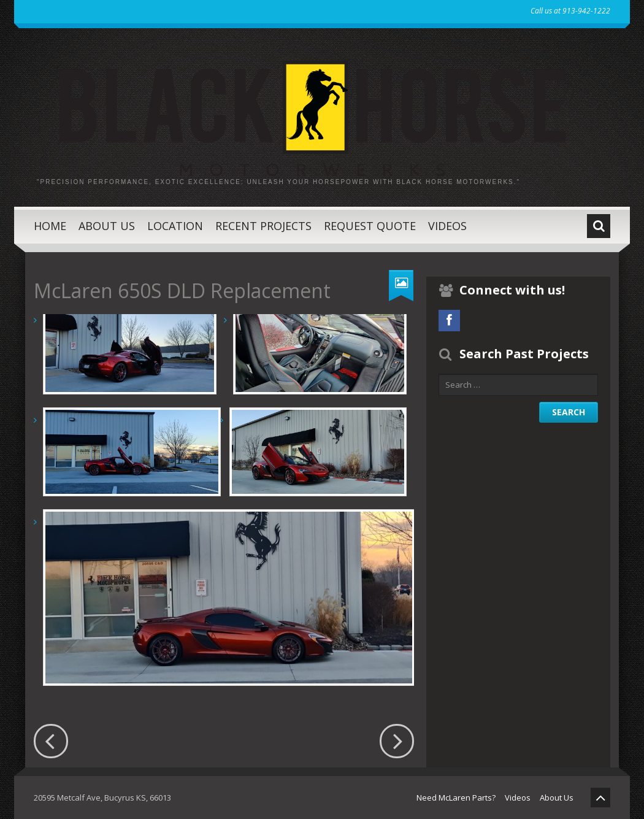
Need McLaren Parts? (456, 798)
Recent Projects (263, 226)
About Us (107, 226)
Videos (447, 226)
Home (50, 226)
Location (175, 226)
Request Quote (370, 226)
